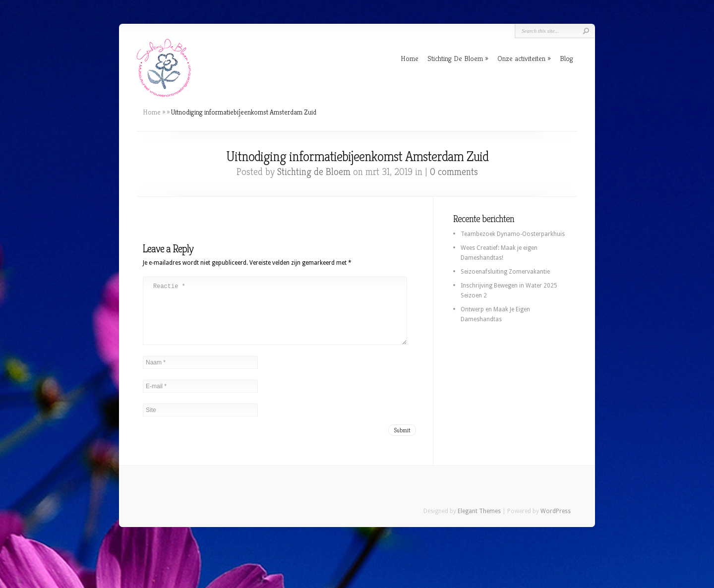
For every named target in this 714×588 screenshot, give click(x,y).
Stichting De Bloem (455, 58)
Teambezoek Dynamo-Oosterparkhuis (513, 234)
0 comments (454, 172)
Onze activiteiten (521, 58)
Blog (566, 58)
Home (410, 58)
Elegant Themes (479, 523)
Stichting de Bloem (314, 172)
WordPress (556, 523)
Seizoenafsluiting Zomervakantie (505, 272)
